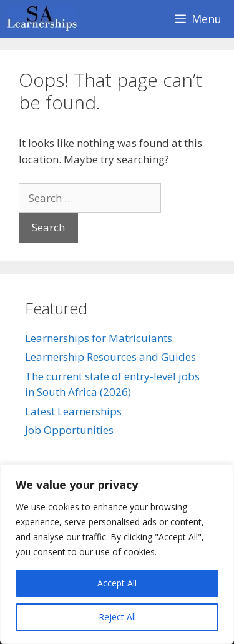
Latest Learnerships (73, 411)
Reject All (117, 617)
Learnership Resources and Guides (110, 357)
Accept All (117, 583)
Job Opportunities (69, 430)
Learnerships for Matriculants (99, 338)
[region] (117, 554)
